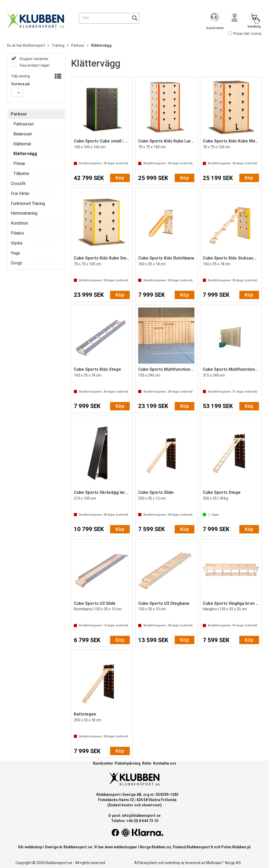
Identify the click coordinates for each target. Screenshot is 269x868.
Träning (58, 45)
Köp (120, 178)
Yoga (15, 253)
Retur (147, 763)
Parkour (78, 45)
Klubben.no (161, 847)
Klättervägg (101, 45)
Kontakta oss (165, 763)
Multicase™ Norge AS (223, 863)
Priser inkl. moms (245, 34)
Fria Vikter (20, 194)
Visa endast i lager (34, 65)
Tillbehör (21, 174)
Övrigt (16, 263)
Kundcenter (103, 763)
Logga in (235, 19)
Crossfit (18, 184)
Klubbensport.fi (200, 847)
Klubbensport (34, 45)
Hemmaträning (24, 213)
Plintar (19, 164)
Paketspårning (128, 763)
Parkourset (24, 124)
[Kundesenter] (215, 18)
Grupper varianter (34, 59)
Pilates (17, 233)
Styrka (17, 243)
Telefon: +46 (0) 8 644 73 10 (135, 821)
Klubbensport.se (78, 847)
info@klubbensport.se (141, 816)
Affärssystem (146, 863)
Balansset (23, 134)
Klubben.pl (241, 847)
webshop (173, 863)
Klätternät (22, 144)
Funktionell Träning (28, 203)
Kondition (19, 223)
